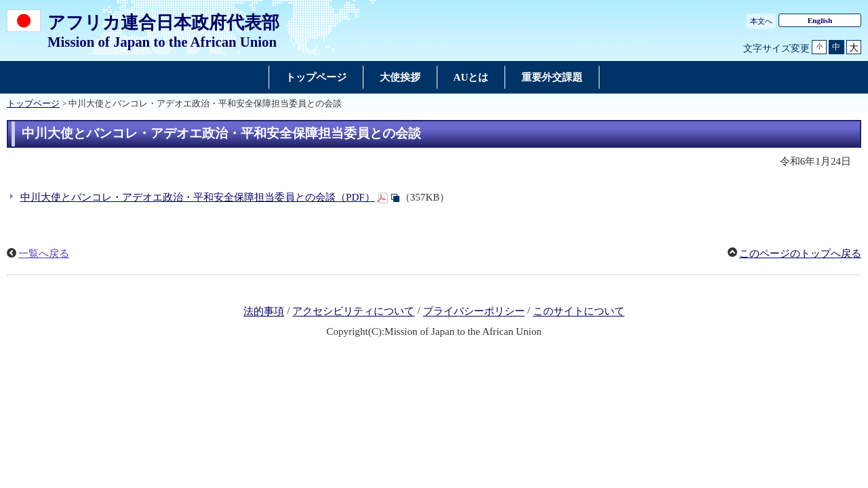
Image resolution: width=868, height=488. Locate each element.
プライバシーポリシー (474, 312)
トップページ (33, 104)
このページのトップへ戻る (800, 253)
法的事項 (264, 312)
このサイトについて (579, 312)
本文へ (761, 21)
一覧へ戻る (44, 253)
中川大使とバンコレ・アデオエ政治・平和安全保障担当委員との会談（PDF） (198, 197)
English (820, 20)
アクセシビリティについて (353, 312)
